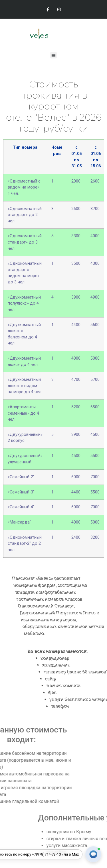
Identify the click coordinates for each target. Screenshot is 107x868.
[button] (53, 55)
